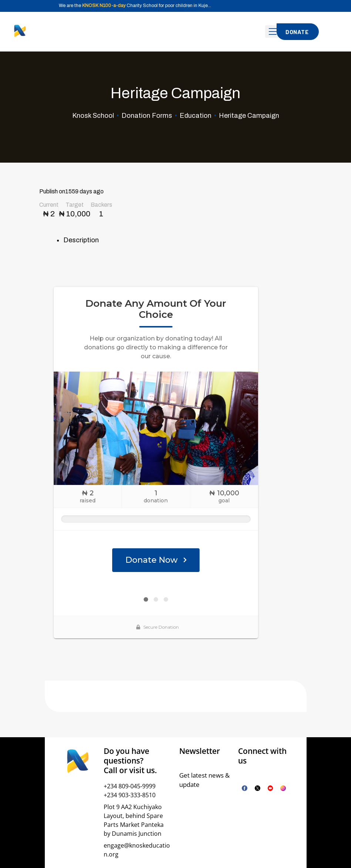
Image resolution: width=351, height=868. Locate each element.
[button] (298, 32)
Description (81, 240)
